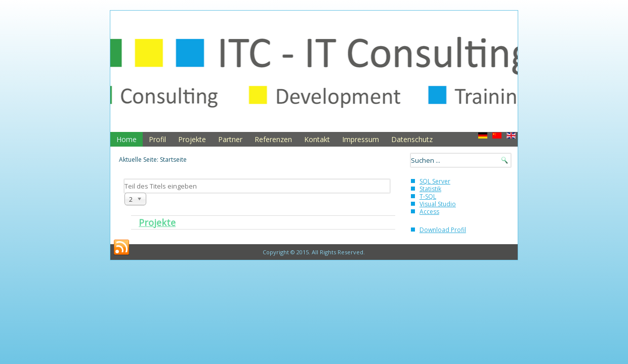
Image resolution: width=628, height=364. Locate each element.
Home (127, 139)
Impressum (361, 139)
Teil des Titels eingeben (125, 180)
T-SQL (428, 196)
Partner (230, 139)
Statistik (430, 189)
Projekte (192, 139)
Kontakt (317, 139)
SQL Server (435, 181)
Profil (157, 139)
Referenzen (273, 139)
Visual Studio (438, 204)
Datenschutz (412, 139)
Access (429, 212)
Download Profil (443, 230)
